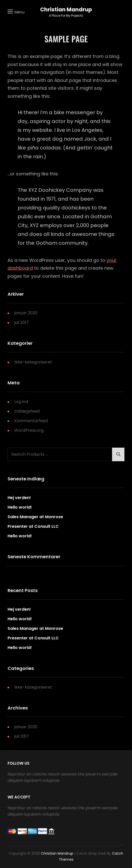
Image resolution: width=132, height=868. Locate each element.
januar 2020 (26, 313)
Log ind (21, 402)
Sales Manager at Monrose (35, 517)
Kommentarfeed (31, 421)
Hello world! (20, 507)
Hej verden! (19, 498)
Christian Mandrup (66, 9)
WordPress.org (29, 430)
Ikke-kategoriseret (33, 362)
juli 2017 (22, 322)
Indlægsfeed (27, 411)
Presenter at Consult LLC (33, 526)
